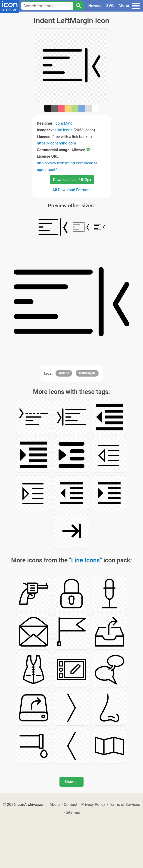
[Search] (78, 6)
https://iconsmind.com (56, 143)
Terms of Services (124, 804)
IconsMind (63, 123)
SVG (110, 6)
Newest (95, 6)
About (55, 804)
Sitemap (73, 812)
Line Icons (64, 130)
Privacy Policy (93, 804)
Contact (71, 804)
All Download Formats (72, 190)
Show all (71, 782)
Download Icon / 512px (72, 180)
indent (64, 373)
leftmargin (87, 373)
